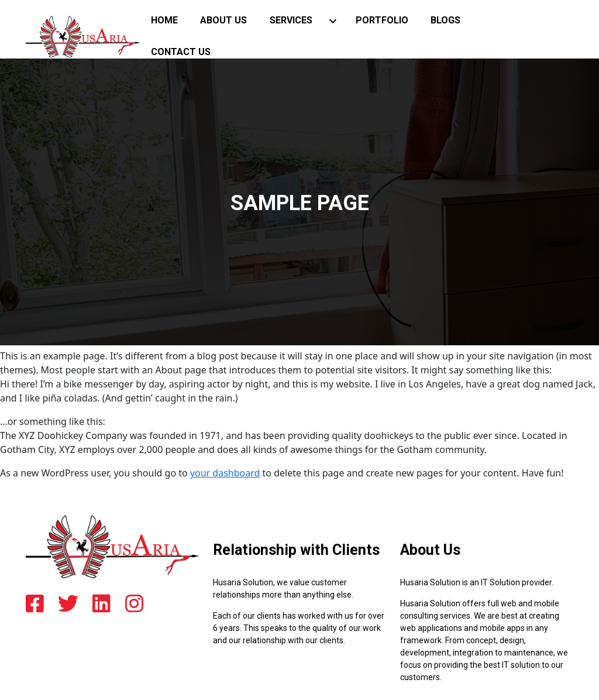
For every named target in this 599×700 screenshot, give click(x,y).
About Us (223, 20)
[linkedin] (101, 605)
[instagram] (134, 605)
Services (291, 20)
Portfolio (382, 20)
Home (164, 20)
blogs (445, 20)
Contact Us (181, 52)
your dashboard (225, 473)
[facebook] (35, 605)
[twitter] (68, 605)
